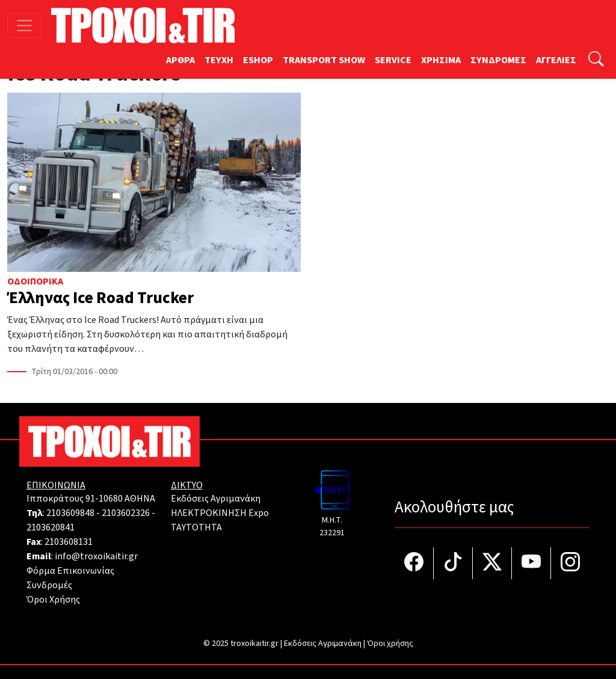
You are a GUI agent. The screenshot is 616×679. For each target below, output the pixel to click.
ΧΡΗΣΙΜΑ (441, 60)
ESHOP (258, 60)
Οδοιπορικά (35, 281)
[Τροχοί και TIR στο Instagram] (570, 563)
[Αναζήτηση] (596, 60)
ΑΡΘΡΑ (180, 60)
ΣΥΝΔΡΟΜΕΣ (498, 60)
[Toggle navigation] (24, 26)
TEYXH (219, 60)
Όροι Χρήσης (53, 600)
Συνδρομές (49, 585)
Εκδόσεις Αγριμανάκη (216, 499)
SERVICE (393, 60)
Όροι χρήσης (390, 644)
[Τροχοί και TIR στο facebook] (414, 563)
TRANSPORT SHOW (324, 60)
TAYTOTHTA (196, 527)
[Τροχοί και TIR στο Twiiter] (492, 563)
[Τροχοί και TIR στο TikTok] (453, 563)
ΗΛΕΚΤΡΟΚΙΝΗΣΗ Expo (220, 513)
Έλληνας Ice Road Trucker (100, 298)
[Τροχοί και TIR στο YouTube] (531, 563)
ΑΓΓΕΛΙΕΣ (556, 60)
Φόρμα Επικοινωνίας (70, 571)
